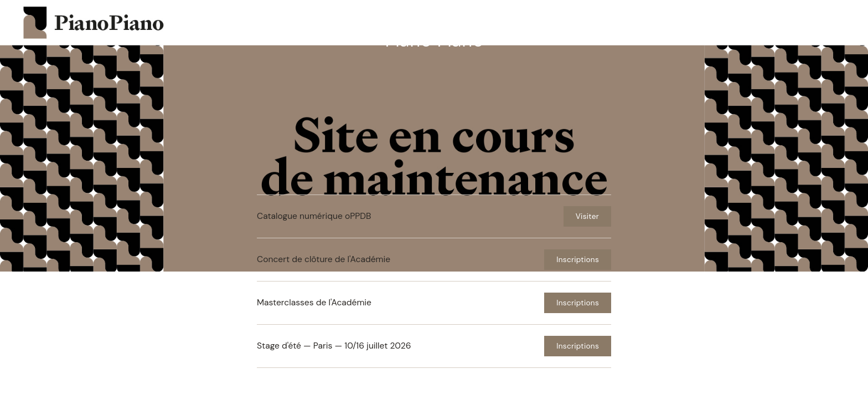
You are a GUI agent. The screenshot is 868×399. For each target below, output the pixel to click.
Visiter (587, 216)
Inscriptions (578, 260)
